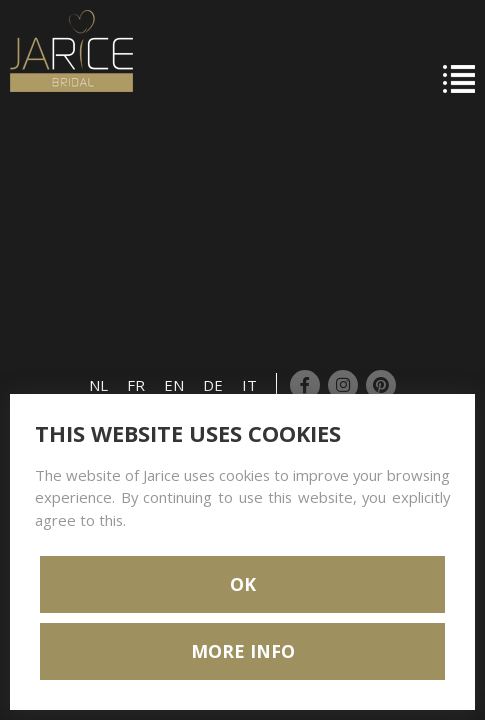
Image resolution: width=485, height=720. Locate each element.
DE (213, 385)
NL (98, 385)
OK (243, 584)
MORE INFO (243, 651)
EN (174, 385)
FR (136, 385)
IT (249, 385)
